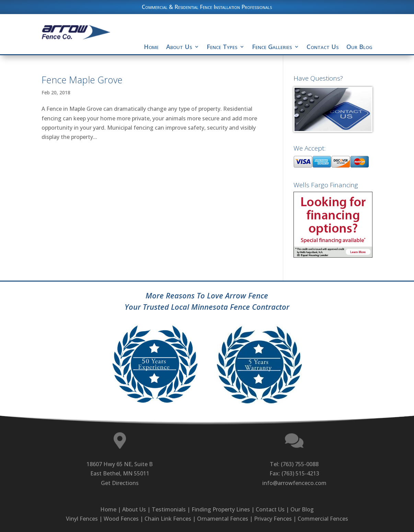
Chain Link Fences (168, 519)
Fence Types (222, 47)
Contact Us (323, 47)
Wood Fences (121, 519)
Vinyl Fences (82, 519)
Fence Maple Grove (82, 80)
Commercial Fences (323, 519)
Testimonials (169, 509)
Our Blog (359, 47)
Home (151, 47)
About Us (179, 47)
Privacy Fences (273, 519)
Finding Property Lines (221, 509)
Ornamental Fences (223, 519)
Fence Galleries (272, 47)
